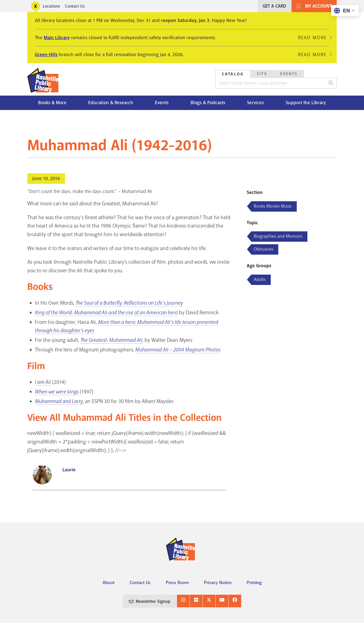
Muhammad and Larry (59, 401)
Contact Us (75, 6)
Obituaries (264, 249)
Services (255, 103)
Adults (260, 279)
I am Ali (43, 382)
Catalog (233, 74)
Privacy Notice (218, 583)
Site (262, 74)
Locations (51, 6)
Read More (312, 38)
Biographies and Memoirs (278, 236)
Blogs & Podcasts (208, 103)
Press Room (177, 583)
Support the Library (306, 103)
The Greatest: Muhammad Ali (111, 340)
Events (289, 74)
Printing (254, 583)
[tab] (233, 74)
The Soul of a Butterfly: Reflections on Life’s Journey (129, 303)
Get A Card (274, 6)
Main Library (57, 38)
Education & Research (111, 103)
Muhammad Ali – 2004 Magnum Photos (178, 350)
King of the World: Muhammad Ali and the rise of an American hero (106, 313)
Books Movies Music (273, 206)
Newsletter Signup (153, 601)
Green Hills (46, 55)
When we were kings (57, 392)
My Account (318, 6)
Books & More (52, 103)
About (109, 583)
